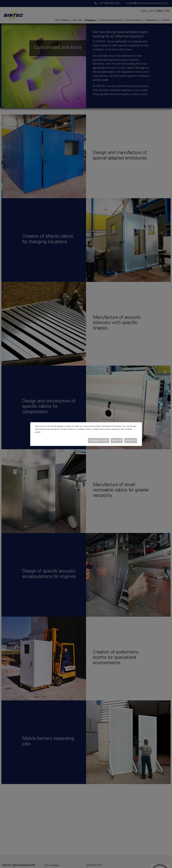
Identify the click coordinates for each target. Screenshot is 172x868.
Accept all (131, 440)
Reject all (117, 440)
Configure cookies (99, 440)
